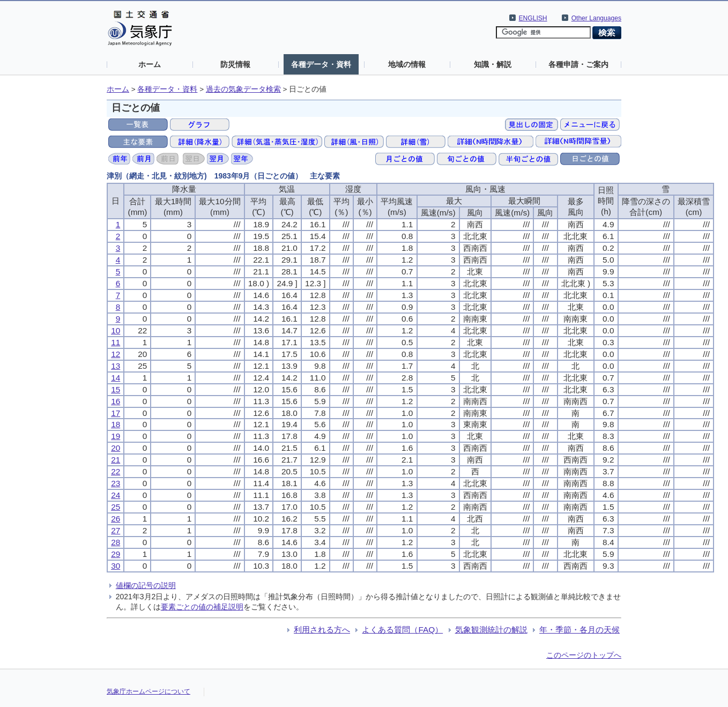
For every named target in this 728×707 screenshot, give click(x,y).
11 (116, 342)
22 (116, 471)
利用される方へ (322, 630)
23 (116, 483)
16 (116, 401)
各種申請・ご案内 (578, 64)
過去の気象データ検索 (243, 89)
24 (116, 495)
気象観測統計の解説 (491, 630)
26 (116, 519)
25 (116, 507)
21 (116, 460)
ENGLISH (533, 18)
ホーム (150, 64)
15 (116, 389)
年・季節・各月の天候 (580, 630)
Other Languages (596, 18)
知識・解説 (493, 64)
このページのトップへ (584, 655)
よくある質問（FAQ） (402, 630)
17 (116, 413)
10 (116, 330)
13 (116, 366)
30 (116, 566)
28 (116, 542)
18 (116, 424)
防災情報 (235, 64)
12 (116, 354)
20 (116, 448)
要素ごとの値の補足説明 (202, 607)
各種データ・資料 (321, 64)
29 (116, 554)
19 (116, 436)
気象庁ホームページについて (148, 691)
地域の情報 (407, 64)
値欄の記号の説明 (146, 585)
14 (116, 378)
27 (116, 530)
